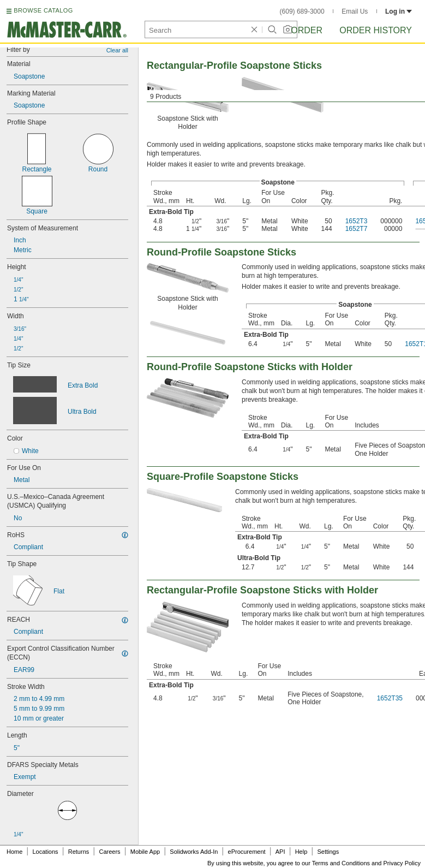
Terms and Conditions (341, 863)
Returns (79, 852)
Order (307, 30)
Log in (399, 11)
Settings (328, 852)
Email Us (355, 11)
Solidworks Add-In (194, 852)
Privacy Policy (402, 863)
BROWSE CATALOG (43, 10)
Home (14, 852)
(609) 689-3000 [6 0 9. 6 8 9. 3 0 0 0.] (302, 11)
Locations (46, 852)
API (280, 852)
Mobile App (145, 852)
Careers (109, 852)
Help (301, 852)
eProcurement (247, 852)
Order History (376, 30)
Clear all (117, 50)
